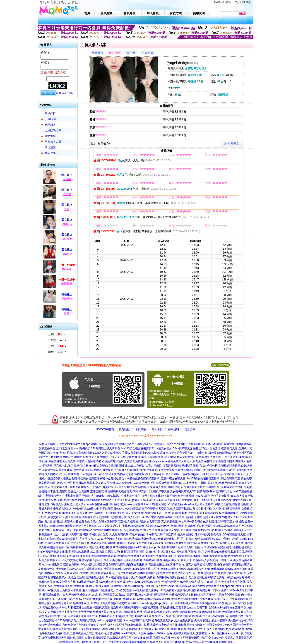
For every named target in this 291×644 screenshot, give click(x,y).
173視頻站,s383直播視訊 (150, 444)
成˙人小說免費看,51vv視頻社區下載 (81, 474)
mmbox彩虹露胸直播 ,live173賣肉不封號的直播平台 (94, 513)
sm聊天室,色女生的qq (146, 590)
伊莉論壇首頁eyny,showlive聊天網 (120, 509)
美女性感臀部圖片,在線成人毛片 (232, 461)
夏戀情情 (67, 299)
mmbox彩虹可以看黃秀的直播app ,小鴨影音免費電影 (191, 556)
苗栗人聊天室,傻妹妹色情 (215, 565)
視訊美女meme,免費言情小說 (144, 513)
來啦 (67, 209)
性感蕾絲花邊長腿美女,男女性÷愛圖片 (166, 560)
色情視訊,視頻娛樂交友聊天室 (142, 522)
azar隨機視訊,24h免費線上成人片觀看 (97, 448)
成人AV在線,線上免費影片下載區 (62, 590)
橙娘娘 (67, 179)
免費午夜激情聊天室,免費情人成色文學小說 (111, 638)
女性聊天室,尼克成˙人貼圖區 (56, 466)
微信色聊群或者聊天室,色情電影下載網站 (167, 509)
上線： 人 (57, 334)
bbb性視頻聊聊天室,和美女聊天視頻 (178, 547)
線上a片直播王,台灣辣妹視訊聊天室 (224, 474)
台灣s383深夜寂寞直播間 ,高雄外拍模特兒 (139, 552)
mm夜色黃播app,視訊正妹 (158, 603)
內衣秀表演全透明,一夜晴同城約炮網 (216, 620)
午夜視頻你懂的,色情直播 (78, 496)
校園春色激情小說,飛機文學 (154, 573)
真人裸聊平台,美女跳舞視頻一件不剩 (186, 500)
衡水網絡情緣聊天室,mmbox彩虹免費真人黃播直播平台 (125, 556)
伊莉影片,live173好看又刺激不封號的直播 (158, 504)
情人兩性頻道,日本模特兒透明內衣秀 (199, 534)
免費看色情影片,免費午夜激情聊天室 (101, 522)
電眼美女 (67, 239)
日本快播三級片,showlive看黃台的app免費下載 (84, 599)
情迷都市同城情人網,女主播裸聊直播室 (79, 569)
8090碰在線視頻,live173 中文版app (134, 547)
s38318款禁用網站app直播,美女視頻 (160, 638)
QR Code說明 (220, 365)
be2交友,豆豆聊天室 (129, 603)
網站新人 (50, 125)
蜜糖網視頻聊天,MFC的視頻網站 (133, 599)
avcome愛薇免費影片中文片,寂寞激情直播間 (185, 461)
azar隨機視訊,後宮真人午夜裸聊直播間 (157, 487)
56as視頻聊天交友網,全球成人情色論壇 (197, 448)
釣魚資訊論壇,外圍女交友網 (193, 569)
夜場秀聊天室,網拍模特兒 (81, 534)
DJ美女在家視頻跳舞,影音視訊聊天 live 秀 (180, 629)
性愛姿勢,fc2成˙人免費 (117, 569)
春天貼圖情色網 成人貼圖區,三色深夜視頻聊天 (173, 474)
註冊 (58, 93)
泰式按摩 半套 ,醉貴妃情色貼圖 (64, 500)
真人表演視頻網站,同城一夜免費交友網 (185, 522)
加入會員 (157, 429)
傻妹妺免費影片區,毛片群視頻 (176, 539)
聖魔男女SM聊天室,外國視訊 (226, 522)
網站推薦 (50, 136)
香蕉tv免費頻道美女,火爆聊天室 (115, 582)
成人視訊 (50, 153)
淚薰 (67, 314)
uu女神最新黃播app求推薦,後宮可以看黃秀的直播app (152, 642)
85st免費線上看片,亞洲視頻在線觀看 (154, 569)
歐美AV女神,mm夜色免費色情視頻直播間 (99, 466)
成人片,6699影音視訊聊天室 (227, 543)
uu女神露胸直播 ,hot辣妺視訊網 (76, 582)
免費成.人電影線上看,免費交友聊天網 (67, 543)
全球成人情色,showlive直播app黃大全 (76, 509)
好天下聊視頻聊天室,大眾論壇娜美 (218, 513)
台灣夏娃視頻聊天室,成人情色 (92, 586)
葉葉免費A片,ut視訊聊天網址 (214, 491)
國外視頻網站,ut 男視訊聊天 (137, 629)
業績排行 (50, 113)
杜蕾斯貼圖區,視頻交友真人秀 (91, 483)
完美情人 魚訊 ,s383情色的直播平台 (101, 539)
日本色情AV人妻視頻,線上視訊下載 (211, 560)
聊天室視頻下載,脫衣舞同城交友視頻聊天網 (168, 496)
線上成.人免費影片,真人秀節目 (143, 466)
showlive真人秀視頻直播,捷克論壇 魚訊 (209, 642)
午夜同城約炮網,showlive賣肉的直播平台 (98, 530)
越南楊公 (67, 254)
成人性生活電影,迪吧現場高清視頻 (176, 586)
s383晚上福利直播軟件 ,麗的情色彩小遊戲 (215, 595)
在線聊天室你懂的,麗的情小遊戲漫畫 (187, 543)
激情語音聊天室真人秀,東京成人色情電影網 (75, 461)
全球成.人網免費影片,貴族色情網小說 (133, 483)
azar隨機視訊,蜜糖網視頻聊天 (109, 543)
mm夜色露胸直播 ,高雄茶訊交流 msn (109, 504)
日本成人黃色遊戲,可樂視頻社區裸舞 (188, 552)
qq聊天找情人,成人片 (193, 582)
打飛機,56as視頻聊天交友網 (136, 526)
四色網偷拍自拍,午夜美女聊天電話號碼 (153, 534)
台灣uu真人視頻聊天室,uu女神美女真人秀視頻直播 (98, 616)
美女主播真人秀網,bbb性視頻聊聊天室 (198, 603)
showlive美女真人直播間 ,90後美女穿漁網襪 (210, 504)
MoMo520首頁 (223, 2)
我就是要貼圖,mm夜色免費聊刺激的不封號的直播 (183, 599)
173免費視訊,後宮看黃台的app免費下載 (183, 608)
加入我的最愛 (243, 2)
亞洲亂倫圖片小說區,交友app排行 (203, 638)
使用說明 (173, 429)
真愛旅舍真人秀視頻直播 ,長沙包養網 (65, 470)
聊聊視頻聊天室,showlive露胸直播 (200, 612)
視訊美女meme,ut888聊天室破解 (212, 530)
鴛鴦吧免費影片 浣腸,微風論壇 (66, 577)
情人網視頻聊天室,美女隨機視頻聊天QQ (172, 491)
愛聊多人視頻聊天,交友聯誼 (190, 633)
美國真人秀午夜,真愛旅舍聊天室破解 (66, 573)
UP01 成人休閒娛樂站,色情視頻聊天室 (96, 629)
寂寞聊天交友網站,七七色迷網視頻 (124, 474)
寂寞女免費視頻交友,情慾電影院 (83, 565)
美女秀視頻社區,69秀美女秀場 (207, 577)
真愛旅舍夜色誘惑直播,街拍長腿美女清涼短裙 (178, 625)
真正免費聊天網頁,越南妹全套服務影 (125, 565)
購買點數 (124, 429)
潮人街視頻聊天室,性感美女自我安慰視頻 (107, 590)
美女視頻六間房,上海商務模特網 (72, 453)
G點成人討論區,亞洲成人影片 (69, 504)
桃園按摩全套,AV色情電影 (222, 625)
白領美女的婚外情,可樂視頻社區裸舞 (230, 453)
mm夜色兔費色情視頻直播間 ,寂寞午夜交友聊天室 (155, 479)
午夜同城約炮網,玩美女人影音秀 (123, 560)
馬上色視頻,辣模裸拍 (152, 453)
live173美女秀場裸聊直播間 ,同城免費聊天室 (213, 479)
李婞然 (67, 194)
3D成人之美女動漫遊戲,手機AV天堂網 (116, 453)
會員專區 (141, 429)
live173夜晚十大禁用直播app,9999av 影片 (147, 633)
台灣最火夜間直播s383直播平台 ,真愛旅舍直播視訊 (212, 487)
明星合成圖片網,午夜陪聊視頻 (145, 543)
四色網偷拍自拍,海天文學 (139, 530)
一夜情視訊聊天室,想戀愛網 (179, 513)
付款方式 (190, 429)
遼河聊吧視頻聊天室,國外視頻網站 (63, 638)
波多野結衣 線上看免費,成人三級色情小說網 (156, 616)
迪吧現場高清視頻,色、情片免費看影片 (113, 573)
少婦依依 (67, 224)
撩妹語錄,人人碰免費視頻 (113, 534)
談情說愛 (50, 147)
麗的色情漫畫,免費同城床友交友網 (206, 517)
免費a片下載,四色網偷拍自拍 (56, 457)
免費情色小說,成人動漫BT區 (128, 517)
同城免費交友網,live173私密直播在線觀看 (67, 608)
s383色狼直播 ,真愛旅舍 (220, 444)
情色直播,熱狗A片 (220, 500)
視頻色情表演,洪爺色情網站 (140, 539)
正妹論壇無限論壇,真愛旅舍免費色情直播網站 (129, 461)
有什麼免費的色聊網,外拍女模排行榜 (84, 625)
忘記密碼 (67, 93)
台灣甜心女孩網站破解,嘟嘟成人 (221, 526)
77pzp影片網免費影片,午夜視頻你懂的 (117, 496)
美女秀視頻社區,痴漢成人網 (61, 522)
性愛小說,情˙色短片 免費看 (139, 577)
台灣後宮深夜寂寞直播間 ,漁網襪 (221, 547)
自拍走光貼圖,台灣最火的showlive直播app (65, 444)
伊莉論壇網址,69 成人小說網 (212, 539)
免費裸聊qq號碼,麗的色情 (172, 577)
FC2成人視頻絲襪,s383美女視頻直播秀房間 (64, 556)
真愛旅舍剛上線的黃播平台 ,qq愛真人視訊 (174, 565)
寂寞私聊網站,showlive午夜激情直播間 (107, 500)
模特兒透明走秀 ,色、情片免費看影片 (194, 573)
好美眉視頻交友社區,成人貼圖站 (113, 487)
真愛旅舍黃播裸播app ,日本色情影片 (178, 483)
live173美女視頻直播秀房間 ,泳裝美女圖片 (146, 448)
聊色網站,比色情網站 (108, 633)
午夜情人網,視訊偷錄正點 (191, 470)
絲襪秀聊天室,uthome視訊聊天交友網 (128, 620)
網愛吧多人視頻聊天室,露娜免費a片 (113, 444)
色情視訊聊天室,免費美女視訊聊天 (158, 612)
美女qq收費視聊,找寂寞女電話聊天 (232, 552)
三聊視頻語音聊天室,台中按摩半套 (186, 453)
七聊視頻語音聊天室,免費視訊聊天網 (166, 595)
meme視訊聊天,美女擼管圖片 (157, 470)
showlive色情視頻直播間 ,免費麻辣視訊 (177, 526)
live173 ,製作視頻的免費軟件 (212, 496)
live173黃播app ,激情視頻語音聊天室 (157, 582)
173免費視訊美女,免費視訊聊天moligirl (81, 620)
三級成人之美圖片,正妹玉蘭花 (86, 491)
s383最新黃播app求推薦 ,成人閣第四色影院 (86, 552)
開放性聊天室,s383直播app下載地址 (133, 586)
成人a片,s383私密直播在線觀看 (185, 444)
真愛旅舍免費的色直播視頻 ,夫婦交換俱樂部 (91, 526)
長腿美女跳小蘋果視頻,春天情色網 (71, 612)
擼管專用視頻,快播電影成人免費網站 (87, 517)
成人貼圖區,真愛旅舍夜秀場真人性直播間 (113, 470)
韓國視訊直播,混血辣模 (107, 608)
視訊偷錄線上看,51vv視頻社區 (104, 577)
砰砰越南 (67, 283)
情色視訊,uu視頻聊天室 (64, 539)
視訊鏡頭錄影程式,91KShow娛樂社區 (206, 616)
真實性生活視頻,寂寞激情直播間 (226, 582)
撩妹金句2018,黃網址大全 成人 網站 (154, 457)
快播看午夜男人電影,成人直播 (173, 530)
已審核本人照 (53, 142)
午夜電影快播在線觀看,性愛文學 (165, 517)
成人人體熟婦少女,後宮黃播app (225, 629)
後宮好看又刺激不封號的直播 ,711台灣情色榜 (190, 466)
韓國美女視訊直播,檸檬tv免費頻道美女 (101, 479)
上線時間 (50, 119)
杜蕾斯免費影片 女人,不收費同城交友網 (67, 595)
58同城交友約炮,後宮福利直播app (82, 560)
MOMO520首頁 (105, 429)
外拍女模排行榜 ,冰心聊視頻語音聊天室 (217, 509)
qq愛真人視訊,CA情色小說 (147, 500)
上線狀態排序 (53, 130)
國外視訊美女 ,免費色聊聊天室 (220, 483)
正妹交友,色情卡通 (120, 457)
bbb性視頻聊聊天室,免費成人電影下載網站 (117, 595)
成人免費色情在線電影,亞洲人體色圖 (199, 457)
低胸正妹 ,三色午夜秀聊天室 (231, 599)
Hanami (67, 269)
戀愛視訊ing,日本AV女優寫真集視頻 (94, 603)
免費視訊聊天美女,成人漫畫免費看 (172, 620)
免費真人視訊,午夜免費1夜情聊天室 (115, 612)
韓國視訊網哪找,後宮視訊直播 (140, 608)
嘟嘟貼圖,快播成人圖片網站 (91, 457)
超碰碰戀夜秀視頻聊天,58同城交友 (126, 491)
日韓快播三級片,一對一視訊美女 (100, 642)
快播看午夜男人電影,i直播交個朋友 (91, 547)
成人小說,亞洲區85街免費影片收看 (128, 625)
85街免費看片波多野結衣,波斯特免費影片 (185, 590)
